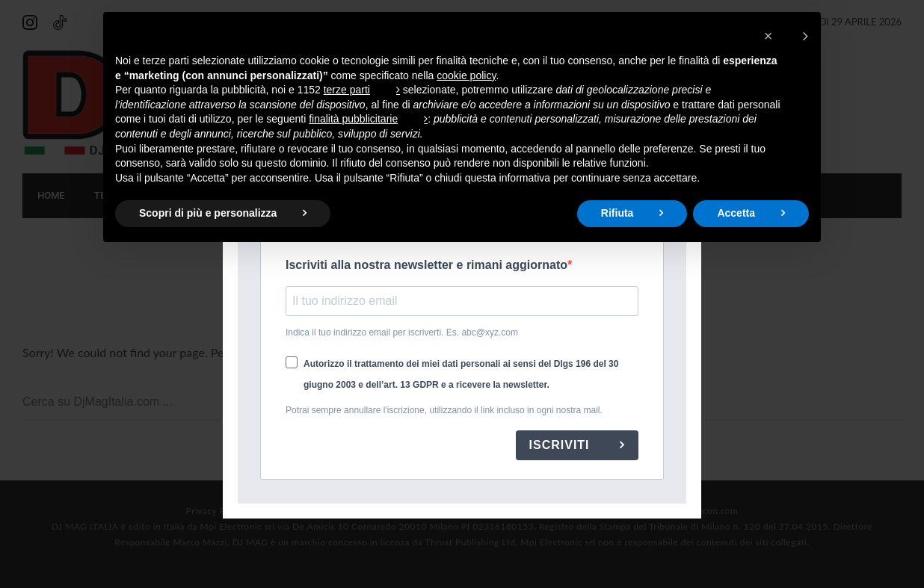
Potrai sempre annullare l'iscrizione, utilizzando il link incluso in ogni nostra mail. (444, 410)
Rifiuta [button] (617, 213)
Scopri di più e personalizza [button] (208, 213)
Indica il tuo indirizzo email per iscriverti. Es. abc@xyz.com (402, 332)
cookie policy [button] (466, 75)
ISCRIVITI (561, 445)
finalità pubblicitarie (353, 119)
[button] (786, 36)
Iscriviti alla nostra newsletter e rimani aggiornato (426, 265)
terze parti (347, 90)
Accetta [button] (736, 213)
